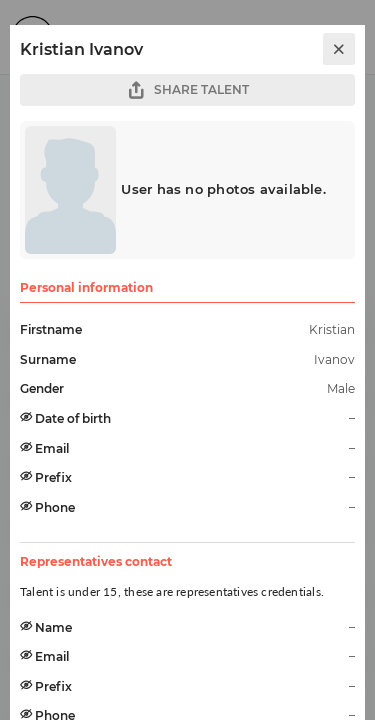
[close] (339, 49)
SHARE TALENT (188, 90)
